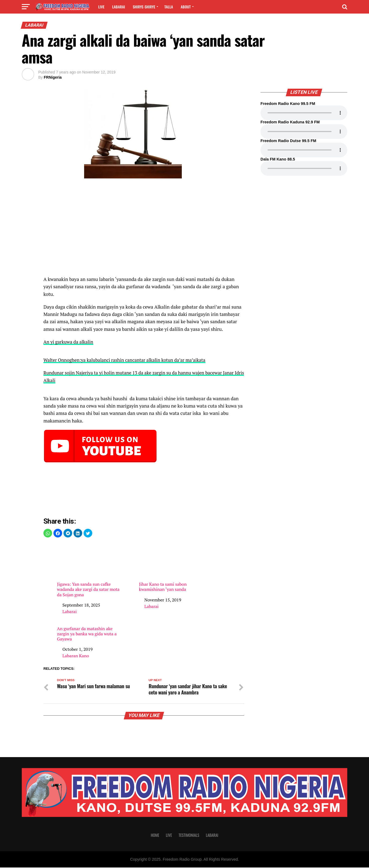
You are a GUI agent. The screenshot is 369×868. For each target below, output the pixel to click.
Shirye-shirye (144, 7)
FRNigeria (53, 77)
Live (101, 7)
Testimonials (189, 836)
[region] (144, 230)
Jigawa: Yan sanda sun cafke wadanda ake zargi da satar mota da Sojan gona (89, 570)
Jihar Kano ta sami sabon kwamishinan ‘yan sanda (171, 567)
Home (155, 836)
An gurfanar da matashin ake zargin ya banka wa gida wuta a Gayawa (87, 634)
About (186, 7)
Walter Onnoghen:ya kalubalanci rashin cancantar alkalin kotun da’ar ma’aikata (128, 360)
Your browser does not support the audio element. (304, 113)
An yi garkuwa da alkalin (69, 342)
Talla (169, 7)
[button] (48, 533)
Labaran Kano (76, 656)
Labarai (118, 7)
